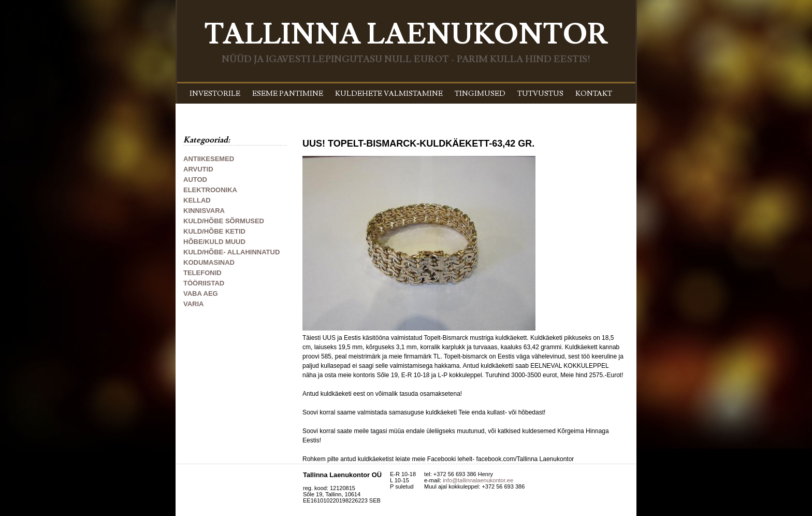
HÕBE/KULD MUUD (214, 242)
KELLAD (197, 200)
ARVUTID (198, 169)
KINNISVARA (204, 211)
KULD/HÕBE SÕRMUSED (224, 221)
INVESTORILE (215, 94)
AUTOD (195, 180)
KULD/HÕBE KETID (214, 231)
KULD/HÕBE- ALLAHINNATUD (231, 252)
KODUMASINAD (209, 262)
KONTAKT (594, 94)
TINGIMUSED (480, 94)
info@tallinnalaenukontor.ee (478, 480)
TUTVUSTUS (540, 94)
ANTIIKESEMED (209, 159)
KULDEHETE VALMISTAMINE (389, 94)
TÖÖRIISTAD (204, 283)
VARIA (193, 304)
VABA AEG (201, 293)
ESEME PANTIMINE (288, 94)
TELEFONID (202, 273)
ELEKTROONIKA (210, 190)
